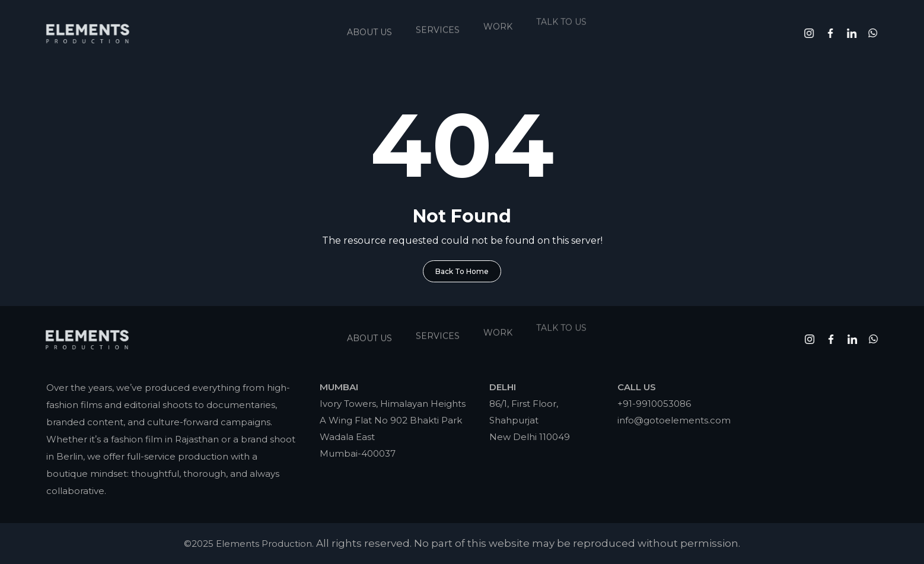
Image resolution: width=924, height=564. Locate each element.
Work (498, 18)
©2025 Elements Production (248, 544)
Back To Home (462, 271)
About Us (369, 28)
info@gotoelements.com (674, 420)
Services (438, 24)
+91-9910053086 (654, 404)
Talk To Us (561, 10)
